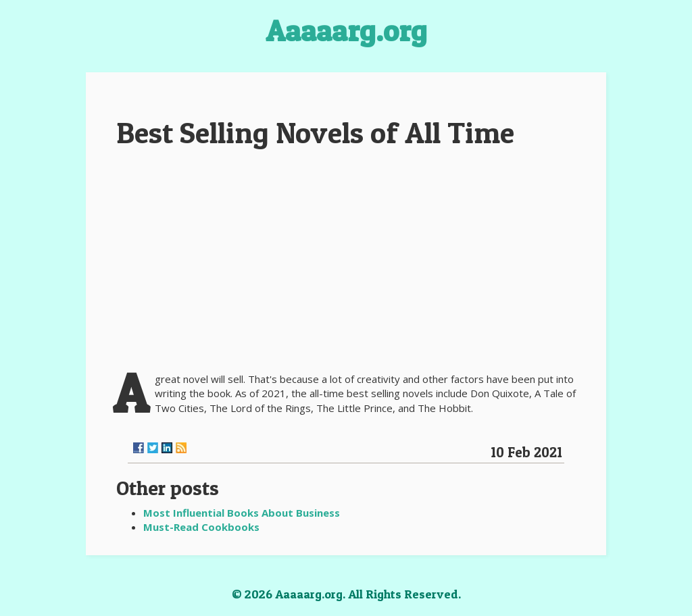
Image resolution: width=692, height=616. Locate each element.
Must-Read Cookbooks (201, 527)
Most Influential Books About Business (242, 513)
